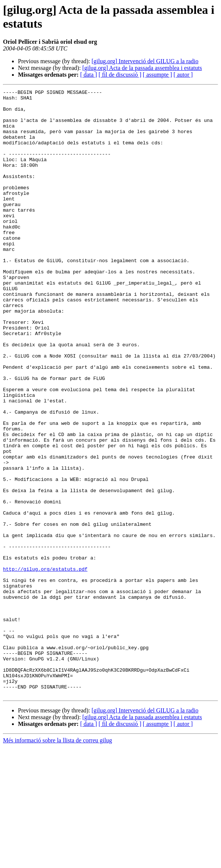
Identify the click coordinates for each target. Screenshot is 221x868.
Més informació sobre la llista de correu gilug (57, 861)
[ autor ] (183, 75)
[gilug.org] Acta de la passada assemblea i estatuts (142, 68)
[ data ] (89, 75)
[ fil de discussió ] (120, 75)
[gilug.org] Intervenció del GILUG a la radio (145, 61)
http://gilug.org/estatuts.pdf (45, 665)
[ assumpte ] (158, 75)
